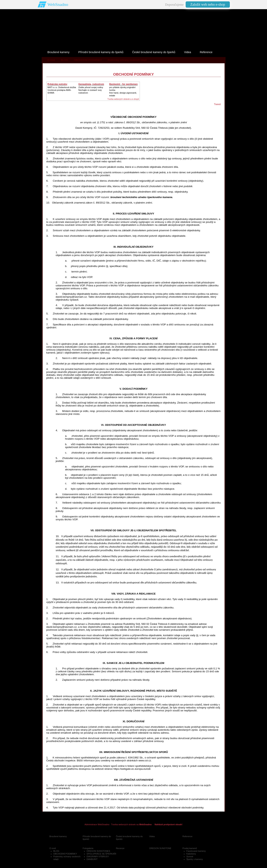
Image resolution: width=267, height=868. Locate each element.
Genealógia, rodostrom (91, 84)
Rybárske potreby (57, 84)
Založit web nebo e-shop (208, 4)
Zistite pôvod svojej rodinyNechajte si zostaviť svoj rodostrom (91, 90)
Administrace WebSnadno (97, 824)
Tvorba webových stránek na (131, 824)
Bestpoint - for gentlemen (124, 84)
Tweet (217, 104)
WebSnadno (58, 4)
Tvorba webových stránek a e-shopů (123, 99)
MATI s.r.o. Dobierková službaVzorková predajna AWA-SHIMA (62, 90)
